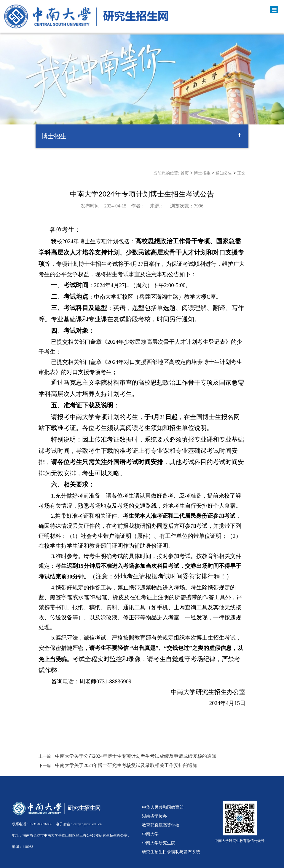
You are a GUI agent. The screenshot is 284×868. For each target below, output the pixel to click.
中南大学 (150, 834)
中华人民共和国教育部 (163, 807)
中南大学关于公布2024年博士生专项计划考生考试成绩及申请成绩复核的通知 (136, 756)
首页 (185, 173)
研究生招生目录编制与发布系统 (171, 852)
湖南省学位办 (154, 816)
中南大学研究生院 (159, 843)
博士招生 (202, 173)
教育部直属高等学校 (161, 825)
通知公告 (224, 173)
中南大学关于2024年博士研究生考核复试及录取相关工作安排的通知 (126, 765)
